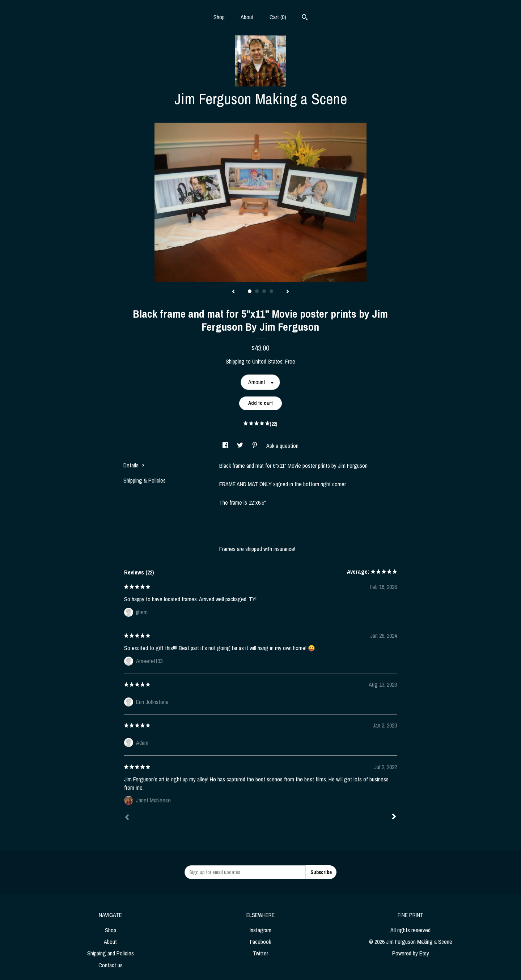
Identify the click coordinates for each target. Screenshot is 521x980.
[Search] (305, 18)
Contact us (111, 965)
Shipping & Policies (145, 480)
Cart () (278, 17)
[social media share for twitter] (241, 446)
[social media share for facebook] (226, 446)
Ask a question (282, 446)
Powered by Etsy (411, 953)
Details (134, 465)
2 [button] (257, 291)
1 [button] (250, 291)
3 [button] (264, 291)
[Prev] (127, 818)
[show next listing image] (288, 292)
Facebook (260, 942)
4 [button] (271, 291)
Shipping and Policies (111, 953)
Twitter (260, 953)
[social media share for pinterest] (255, 446)
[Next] (394, 817)
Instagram (260, 930)
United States (267, 361)
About (247, 17)
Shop (219, 17)
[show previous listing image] (233, 292)
